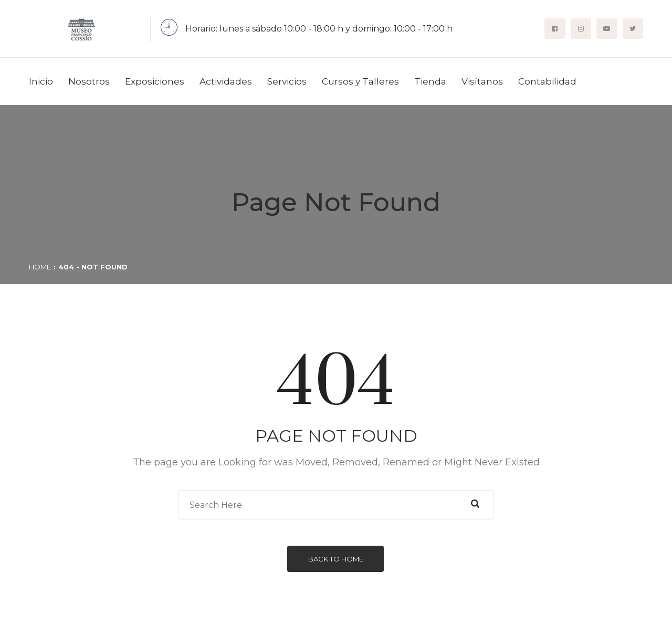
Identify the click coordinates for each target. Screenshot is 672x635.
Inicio (41, 81)
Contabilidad (547, 81)
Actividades (226, 81)
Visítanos (482, 81)
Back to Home (336, 559)
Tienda (430, 81)
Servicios (287, 81)
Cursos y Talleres (360, 81)
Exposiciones (155, 81)
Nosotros (89, 81)
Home (40, 267)
